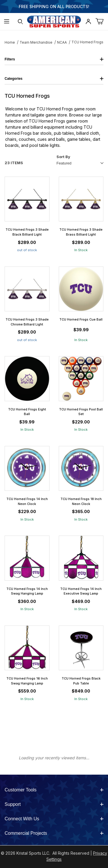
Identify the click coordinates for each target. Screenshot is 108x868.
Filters (54, 59)
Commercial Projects (54, 833)
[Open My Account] (88, 22)
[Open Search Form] (20, 22)
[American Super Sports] (54, 21)
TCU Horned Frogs (87, 42)
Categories (54, 79)
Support (54, 804)
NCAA (62, 42)
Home (10, 42)
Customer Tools (54, 790)
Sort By (63, 157)
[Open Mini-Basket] (102, 22)
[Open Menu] (7, 22)
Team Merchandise (36, 42)
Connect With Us (54, 819)
